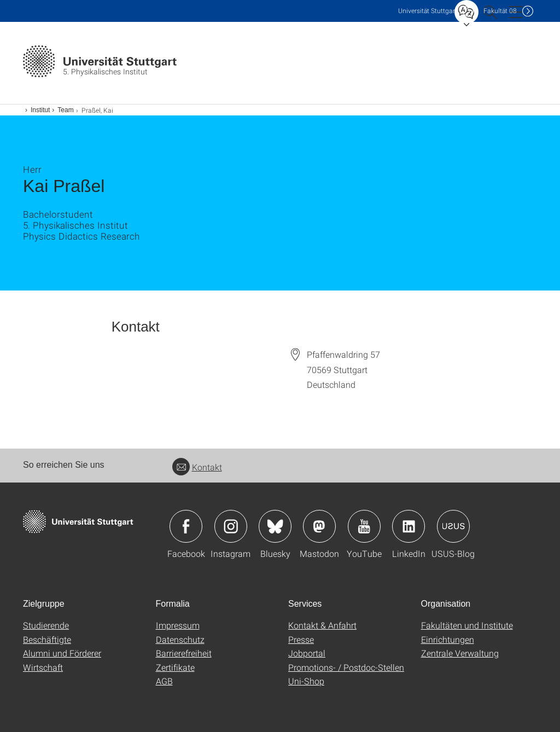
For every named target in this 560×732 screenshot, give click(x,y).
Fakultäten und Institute (467, 625)
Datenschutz (180, 639)
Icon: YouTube (364, 526)
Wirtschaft (43, 667)
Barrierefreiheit (184, 653)
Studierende (46, 625)
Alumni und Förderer (62, 653)
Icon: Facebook (186, 526)
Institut (40, 110)
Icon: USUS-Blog (453, 526)
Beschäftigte (47, 639)
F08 (500, 11)
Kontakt (197, 467)
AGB (164, 681)
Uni (428, 11)
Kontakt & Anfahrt (322, 625)
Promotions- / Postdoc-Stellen (346, 667)
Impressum (178, 625)
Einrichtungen (448, 639)
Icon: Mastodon (319, 526)
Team (65, 110)
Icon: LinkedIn (409, 526)
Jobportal (307, 653)
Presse (301, 639)
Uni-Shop (306, 681)
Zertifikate (175, 667)
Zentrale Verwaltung (460, 653)
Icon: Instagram (231, 526)
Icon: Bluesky (275, 526)
